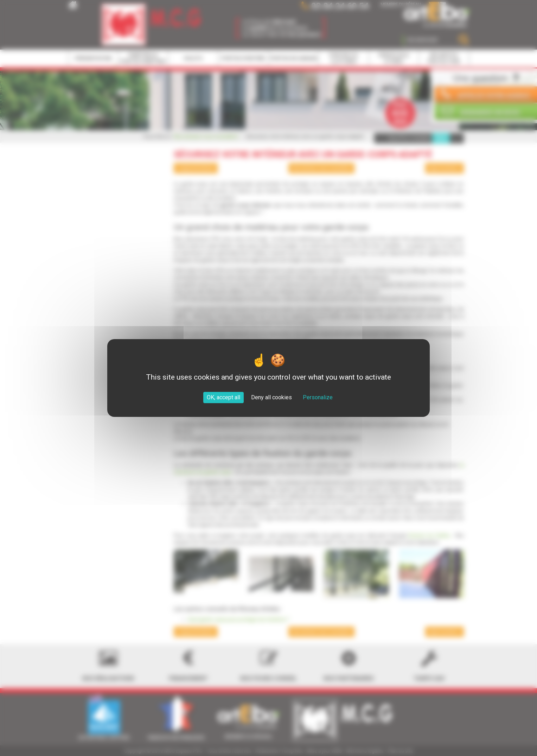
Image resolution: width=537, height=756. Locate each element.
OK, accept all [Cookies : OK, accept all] (223, 397)
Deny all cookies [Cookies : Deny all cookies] (271, 397)
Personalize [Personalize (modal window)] (318, 397)
